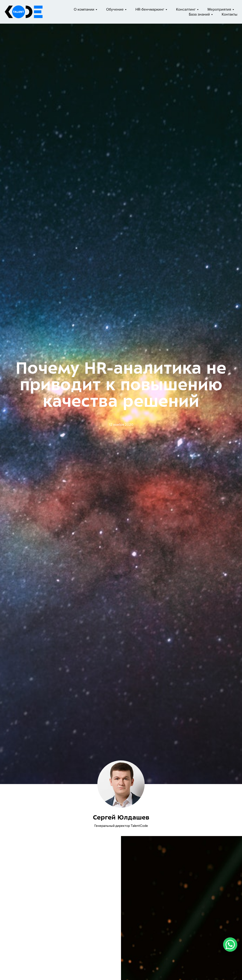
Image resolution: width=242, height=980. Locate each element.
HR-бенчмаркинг (150, 9)
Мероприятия (219, 9)
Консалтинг (186, 9)
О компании (84, 9)
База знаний (199, 14)
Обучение (115, 9)
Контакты (229, 14)
